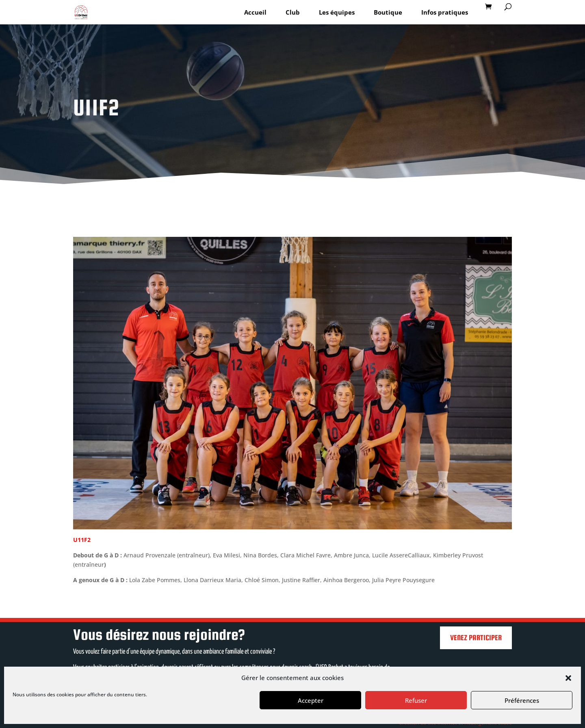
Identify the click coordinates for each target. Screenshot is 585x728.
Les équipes (337, 12)
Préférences (522, 700)
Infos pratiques (445, 12)
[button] (568, 678)
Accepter (311, 700)
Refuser (416, 700)
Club (293, 12)
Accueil (255, 12)
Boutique (388, 12)
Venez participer (476, 638)
